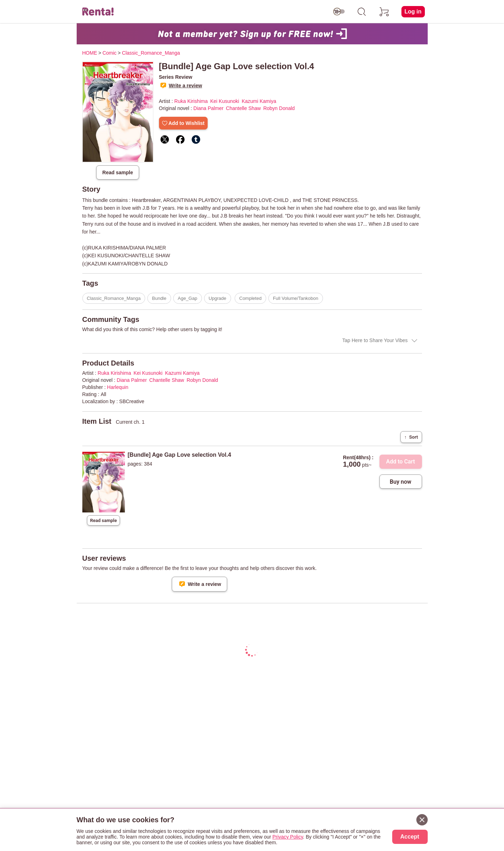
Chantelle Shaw (243, 108)
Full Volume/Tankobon (296, 298)
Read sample (117, 172)
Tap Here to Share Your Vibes (375, 340)
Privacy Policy (288, 837)
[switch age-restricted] (339, 12)
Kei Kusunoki (225, 101)
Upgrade (218, 298)
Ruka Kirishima (191, 101)
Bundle (159, 298)
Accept (410, 837)
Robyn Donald (279, 108)
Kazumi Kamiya (259, 101)
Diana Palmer (209, 108)
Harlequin (118, 387)
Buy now (401, 482)
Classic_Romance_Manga (114, 298)
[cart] (384, 12)
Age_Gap (188, 298)
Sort (411, 437)
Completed (250, 298)
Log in (413, 12)
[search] (362, 12)
